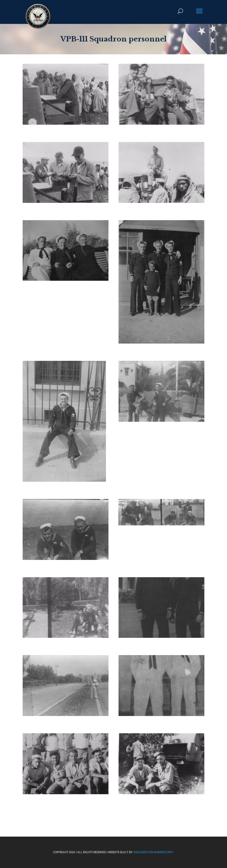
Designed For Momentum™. (154, 852)
